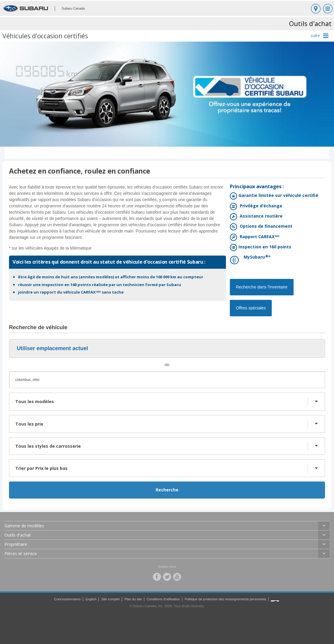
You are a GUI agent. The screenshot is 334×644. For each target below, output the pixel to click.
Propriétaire (16, 544)
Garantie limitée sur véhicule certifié (278, 196)
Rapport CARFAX (258, 237)
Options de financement (265, 227)
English (91, 599)
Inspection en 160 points (264, 247)
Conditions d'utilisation (163, 599)
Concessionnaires (67, 599)
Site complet (110, 599)
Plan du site (133, 599)
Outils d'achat (18, 535)
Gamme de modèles (24, 526)
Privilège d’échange (260, 206)
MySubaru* (254, 258)
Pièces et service (21, 553)
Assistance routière (260, 217)
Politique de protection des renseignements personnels (225, 599)
